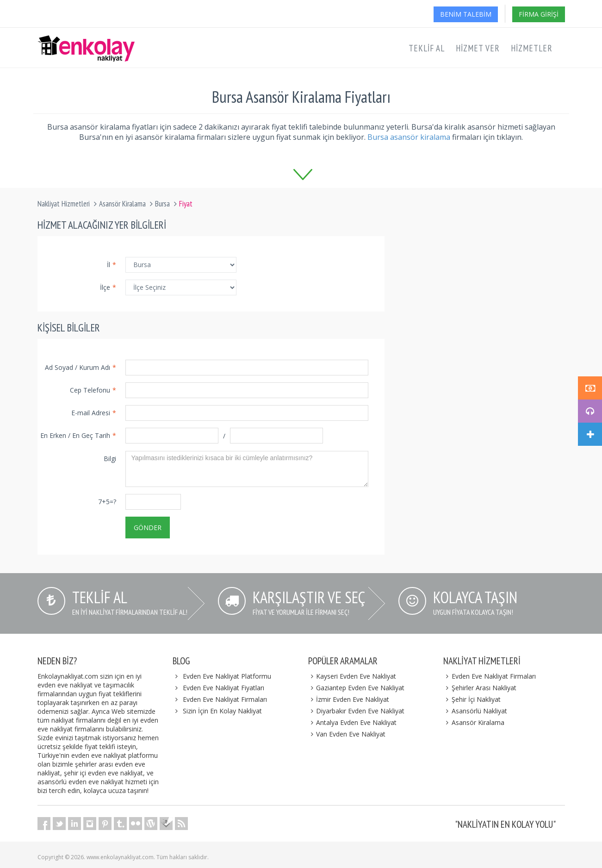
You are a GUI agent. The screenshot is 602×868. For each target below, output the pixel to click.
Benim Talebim (466, 14)
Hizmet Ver (478, 48)
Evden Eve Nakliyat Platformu (227, 676)
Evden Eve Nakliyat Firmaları (225, 699)
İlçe (108, 287)
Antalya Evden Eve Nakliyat (353, 722)
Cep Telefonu (93, 390)
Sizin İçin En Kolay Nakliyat (222, 711)
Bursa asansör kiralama (409, 137)
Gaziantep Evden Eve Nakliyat (357, 688)
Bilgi (110, 459)
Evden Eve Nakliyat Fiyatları (223, 688)
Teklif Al (427, 48)
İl (112, 265)
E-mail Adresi (94, 413)
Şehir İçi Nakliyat (472, 699)
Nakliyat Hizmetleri (64, 204)
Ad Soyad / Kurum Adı (81, 367)
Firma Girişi (539, 14)
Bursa (162, 204)
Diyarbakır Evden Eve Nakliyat (357, 711)
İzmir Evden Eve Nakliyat (349, 699)
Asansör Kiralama (122, 204)
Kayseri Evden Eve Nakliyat (352, 676)
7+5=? (107, 502)
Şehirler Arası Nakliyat (480, 688)
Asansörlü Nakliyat (475, 711)
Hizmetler (532, 48)
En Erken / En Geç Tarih (78, 435)
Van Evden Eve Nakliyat (347, 734)
